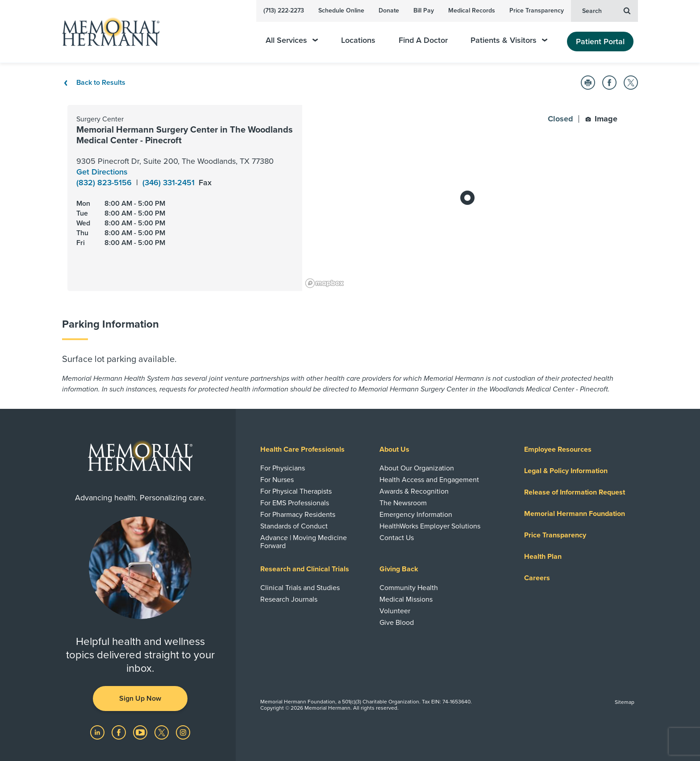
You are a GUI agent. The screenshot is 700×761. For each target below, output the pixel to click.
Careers (537, 578)
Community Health (409, 588)
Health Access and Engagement (429, 480)
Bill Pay (424, 10)
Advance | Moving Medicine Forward (304, 542)
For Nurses (277, 480)
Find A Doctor (423, 40)
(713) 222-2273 (284, 10)
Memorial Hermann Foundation (575, 514)
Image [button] (601, 119)
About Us (394, 449)
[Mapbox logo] (325, 283)
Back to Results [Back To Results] (94, 83)
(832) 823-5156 (105, 183)
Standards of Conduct (294, 526)
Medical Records (472, 10)
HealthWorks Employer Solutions (430, 526)
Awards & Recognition (414, 491)
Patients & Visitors (509, 40)
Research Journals (289, 599)
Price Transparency (537, 10)
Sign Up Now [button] (140, 699)
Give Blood (397, 623)
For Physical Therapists (296, 491)
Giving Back (399, 569)
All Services (292, 40)
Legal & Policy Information (566, 471)
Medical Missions (406, 599)
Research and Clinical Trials (305, 569)
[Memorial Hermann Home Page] (107, 31)
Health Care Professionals (302, 449)
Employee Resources (558, 449)
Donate (389, 10)
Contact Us (397, 538)
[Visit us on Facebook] (120, 732)
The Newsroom (403, 503)
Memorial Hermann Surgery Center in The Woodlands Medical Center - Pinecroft (185, 135)
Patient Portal (600, 42)
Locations (358, 40)
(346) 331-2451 (170, 183)
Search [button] (606, 10)
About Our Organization (417, 468)
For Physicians (283, 468)
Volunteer (395, 611)
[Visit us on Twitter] (162, 732)
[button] (588, 83)
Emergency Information (416, 515)
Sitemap (625, 702)
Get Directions (102, 172)
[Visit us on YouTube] (141, 732)
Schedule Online (341, 10)
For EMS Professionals (295, 503)
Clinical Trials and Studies (300, 588)
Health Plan (543, 557)
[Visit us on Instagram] (183, 732)
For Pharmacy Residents (298, 515)
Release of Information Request (575, 492)
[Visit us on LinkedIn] (98, 732)
